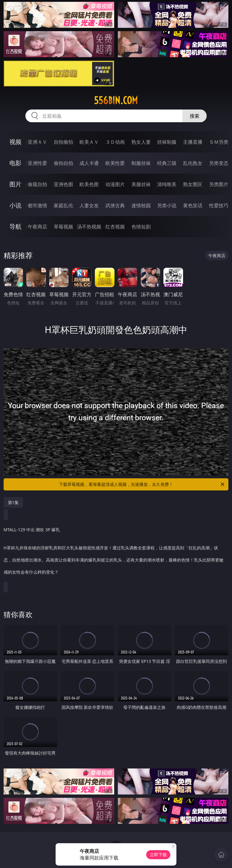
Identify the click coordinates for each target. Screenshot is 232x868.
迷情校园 (141, 205)
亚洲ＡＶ (37, 142)
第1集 (13, 502)
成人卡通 (89, 163)
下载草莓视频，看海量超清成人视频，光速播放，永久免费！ (142, 484)
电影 (15, 163)
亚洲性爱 (37, 163)
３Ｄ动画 (115, 142)
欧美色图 (89, 184)
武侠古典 (115, 205)
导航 (15, 226)
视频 (15, 142)
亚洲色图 (63, 184)
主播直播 (193, 142)
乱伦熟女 (193, 163)
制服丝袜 (141, 163)
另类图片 (219, 184)
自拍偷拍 (63, 142)
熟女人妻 (141, 142)
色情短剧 (141, 227)
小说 (15, 205)
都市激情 (37, 205)
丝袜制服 (167, 142)
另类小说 (167, 205)
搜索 (195, 116)
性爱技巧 (219, 205)
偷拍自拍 (63, 163)
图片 (15, 184)
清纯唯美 (167, 184)
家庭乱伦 (63, 205)
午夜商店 (37, 227)
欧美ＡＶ (89, 142)
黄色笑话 (193, 205)
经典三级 (167, 163)
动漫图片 (115, 184)
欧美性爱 (115, 163)
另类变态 (219, 163)
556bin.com (116, 100)
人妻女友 (89, 205)
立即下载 (158, 855)
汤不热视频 (89, 227)
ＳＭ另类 (219, 142)
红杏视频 (115, 227)
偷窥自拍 (37, 184)
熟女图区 (193, 184)
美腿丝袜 (141, 184)
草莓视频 (63, 227)
